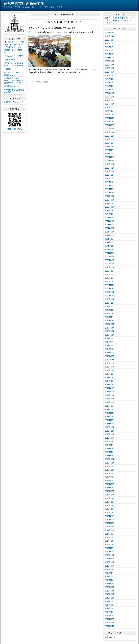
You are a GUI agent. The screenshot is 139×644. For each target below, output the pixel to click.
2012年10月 (110, 605)
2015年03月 (110, 502)
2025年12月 (110, 47)
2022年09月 (110, 186)
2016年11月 (110, 431)
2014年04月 (110, 541)
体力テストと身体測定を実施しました (14, 74)
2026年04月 (110, 36)
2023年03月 (110, 164)
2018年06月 (110, 363)
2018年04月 (110, 370)
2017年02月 (110, 420)
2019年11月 (110, 303)
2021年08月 (110, 232)
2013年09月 (110, 566)
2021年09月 (110, 228)
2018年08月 (110, 356)
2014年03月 (110, 544)
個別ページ (48, 82)
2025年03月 (110, 79)
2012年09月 (110, 608)
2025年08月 (110, 61)
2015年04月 (110, 498)
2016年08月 (110, 441)
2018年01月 (110, 381)
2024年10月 (110, 97)
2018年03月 (110, 374)
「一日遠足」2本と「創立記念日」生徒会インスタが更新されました (14, 44)
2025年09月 (110, 58)
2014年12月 (110, 512)
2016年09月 (110, 438)
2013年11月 (110, 559)
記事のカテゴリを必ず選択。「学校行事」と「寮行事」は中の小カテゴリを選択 (120, 20)
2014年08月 (110, 527)
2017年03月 (110, 416)
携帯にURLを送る (15, 129)
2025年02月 (110, 82)
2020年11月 (110, 260)
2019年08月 (110, 313)
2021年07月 (110, 235)
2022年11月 (110, 178)
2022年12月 (110, 175)
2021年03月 (110, 249)
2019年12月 (110, 299)
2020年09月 (110, 267)
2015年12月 (110, 470)
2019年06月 (110, 321)
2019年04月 (110, 328)
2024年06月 (110, 111)
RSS (109, 637)
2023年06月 (110, 153)
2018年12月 (110, 342)
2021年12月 (110, 217)
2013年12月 (110, 555)
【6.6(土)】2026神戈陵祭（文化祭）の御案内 (14, 64)
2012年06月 (110, 619)
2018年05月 (110, 367)
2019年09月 (110, 310)
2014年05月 (110, 537)
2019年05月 (110, 324)
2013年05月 (110, 580)
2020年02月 (110, 292)
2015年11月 (110, 473)
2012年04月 (110, 626)
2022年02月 (110, 210)
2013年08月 (110, 569)
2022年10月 (110, 182)
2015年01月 (110, 509)
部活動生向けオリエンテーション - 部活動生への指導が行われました (14, 80)
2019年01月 (110, 338)
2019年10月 (110, 306)
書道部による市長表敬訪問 (14, 51)
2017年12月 (110, 384)
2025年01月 (110, 86)
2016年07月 (110, 445)
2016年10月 (110, 434)
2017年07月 (110, 402)
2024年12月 (110, 90)
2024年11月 (110, 93)
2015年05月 (110, 495)
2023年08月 (110, 146)
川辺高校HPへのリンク (14, 102)
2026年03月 (110, 40)
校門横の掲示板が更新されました (14, 91)
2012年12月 (110, 598)
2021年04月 (110, 246)
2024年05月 (110, 114)
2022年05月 (110, 200)
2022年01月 (110, 214)
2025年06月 (110, 68)
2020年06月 (110, 278)
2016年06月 (110, 449)
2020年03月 (110, 289)
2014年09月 (110, 523)
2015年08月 (110, 484)
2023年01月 (110, 171)
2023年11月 (110, 136)
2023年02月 (110, 168)
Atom (114, 637)
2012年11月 (110, 601)
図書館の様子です (12, 86)
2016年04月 (110, 456)
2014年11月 (110, 516)
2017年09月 (110, 395)
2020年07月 (110, 274)
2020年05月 (110, 281)
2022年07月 (110, 193)
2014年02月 (110, 548)
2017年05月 (110, 409)
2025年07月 (110, 65)
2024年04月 (110, 118)
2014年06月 (110, 534)
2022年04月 (110, 203)
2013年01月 (110, 594)
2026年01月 (110, 43)
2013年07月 (110, 573)
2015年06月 (110, 491)
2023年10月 (110, 139)
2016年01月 (110, 466)
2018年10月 (110, 349)
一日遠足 (8, 69)
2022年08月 (110, 189)
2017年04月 (110, 413)
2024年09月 (110, 100)
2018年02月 (110, 377)
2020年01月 (110, 296)
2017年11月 (110, 388)
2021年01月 (110, 253)
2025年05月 (110, 72)
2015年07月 (110, 488)
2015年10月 (110, 477)
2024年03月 (110, 121)
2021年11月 (110, 221)
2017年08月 (110, 399)
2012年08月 (110, 612)
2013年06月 (110, 576)
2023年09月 (110, 143)
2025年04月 (110, 75)
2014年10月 (110, 520)
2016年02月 (110, 463)
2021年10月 (110, 225)
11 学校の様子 (35, 82)
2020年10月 (110, 264)
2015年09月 (110, 480)
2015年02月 (110, 505)
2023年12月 (110, 132)
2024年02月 (110, 125)
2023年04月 (110, 161)
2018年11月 (110, 345)
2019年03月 (110, 331)
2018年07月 (110, 360)
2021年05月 (110, 242)
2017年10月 (110, 392)
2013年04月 (110, 584)
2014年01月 (110, 552)
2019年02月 (110, 335)
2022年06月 (110, 196)
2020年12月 (110, 257)
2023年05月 (110, 157)
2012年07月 (110, 615)
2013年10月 (110, 562)
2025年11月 (110, 50)
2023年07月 (110, 150)
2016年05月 (110, 452)
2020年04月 (110, 285)
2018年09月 (110, 353)
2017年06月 (110, 406)
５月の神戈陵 (10, 60)
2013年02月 (110, 591)
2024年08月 (110, 104)
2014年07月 (110, 530)
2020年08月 (110, 271)
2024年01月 (110, 129)
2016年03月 (110, 459)
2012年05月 (110, 623)
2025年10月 (110, 54)
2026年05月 (110, 33)
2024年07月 (110, 107)
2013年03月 (110, 587)
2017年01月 (110, 424)
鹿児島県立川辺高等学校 (24, 3)
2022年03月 (110, 207)
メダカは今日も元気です (14, 56)
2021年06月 (110, 239)
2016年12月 (110, 427)
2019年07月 (110, 317)
